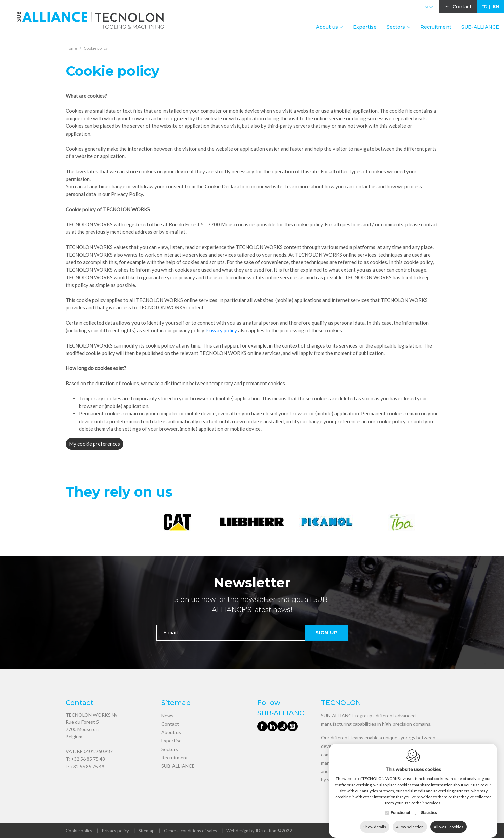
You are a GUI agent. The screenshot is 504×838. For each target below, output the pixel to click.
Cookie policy (79, 831)
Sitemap (147, 831)
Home (71, 48)
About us (171, 732)
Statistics (429, 806)
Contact (462, 7)
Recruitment (436, 27)
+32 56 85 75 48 (88, 759)
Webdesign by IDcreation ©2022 (259, 831)
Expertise (365, 27)
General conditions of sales (190, 831)
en (496, 7)
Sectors (170, 749)
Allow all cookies (449, 820)
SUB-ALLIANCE (480, 27)
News (429, 7)
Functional (400, 806)
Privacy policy (221, 330)
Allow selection (410, 820)
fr (484, 7)
